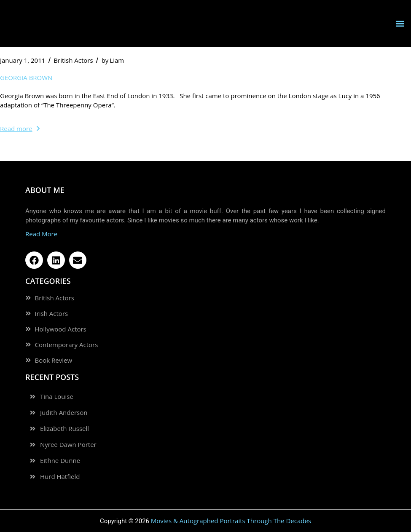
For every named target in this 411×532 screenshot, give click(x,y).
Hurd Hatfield (60, 477)
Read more (20, 128)
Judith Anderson (64, 413)
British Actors (73, 60)
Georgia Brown (26, 78)
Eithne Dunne (60, 461)
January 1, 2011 (23, 60)
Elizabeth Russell (64, 429)
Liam (113, 60)
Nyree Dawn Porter (68, 445)
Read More (41, 234)
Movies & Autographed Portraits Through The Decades (231, 521)
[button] (400, 24)
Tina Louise (57, 397)
